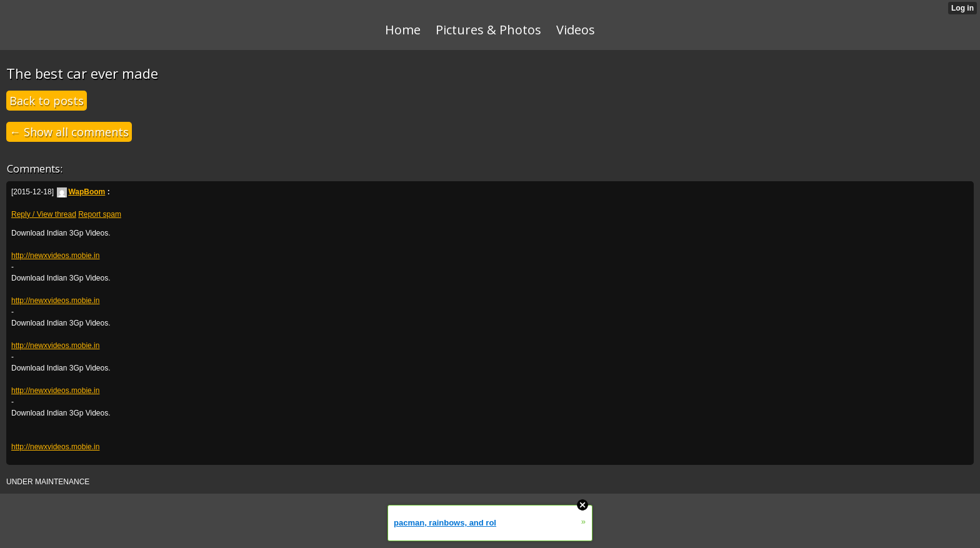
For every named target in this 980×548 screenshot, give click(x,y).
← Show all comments (69, 132)
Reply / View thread (44, 214)
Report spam (100, 214)
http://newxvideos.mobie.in (55, 256)
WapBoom (81, 192)
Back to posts (47, 101)
